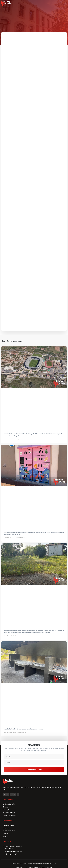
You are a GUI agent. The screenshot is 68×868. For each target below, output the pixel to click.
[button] (65, 3)
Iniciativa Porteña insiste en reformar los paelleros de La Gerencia (23, 729)
